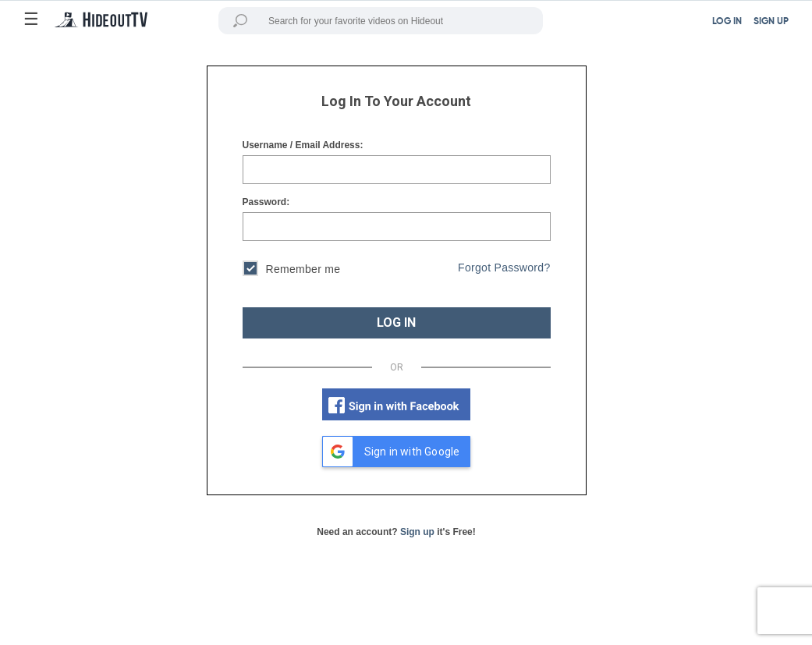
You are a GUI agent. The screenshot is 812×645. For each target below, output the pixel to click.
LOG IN (727, 22)
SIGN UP (771, 22)
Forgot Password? (504, 268)
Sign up (417, 532)
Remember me (292, 270)
